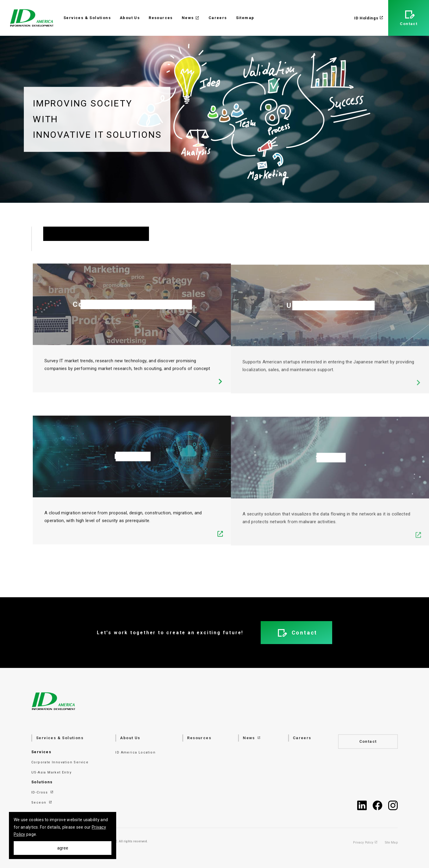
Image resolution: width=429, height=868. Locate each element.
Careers (218, 18)
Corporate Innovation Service (60, 762)
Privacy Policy (365, 843)
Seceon (42, 803)
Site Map (391, 843)
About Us (130, 18)
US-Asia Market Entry (51, 772)
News (191, 18)
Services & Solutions (87, 18)
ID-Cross (43, 792)
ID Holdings (369, 18)
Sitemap (245, 18)
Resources (161, 18)
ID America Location (135, 752)
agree (63, 848)
